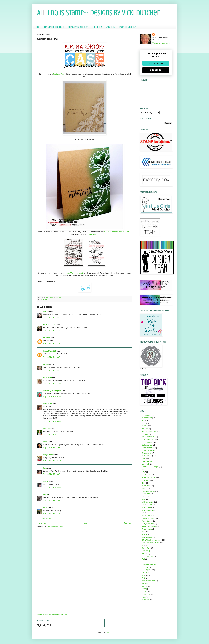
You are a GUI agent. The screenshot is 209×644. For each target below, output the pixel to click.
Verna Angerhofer (50, 325)
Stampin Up (146, 551)
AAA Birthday (147, 415)
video (144, 597)
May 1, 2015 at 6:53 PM (52, 448)
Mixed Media (146, 507)
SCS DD (145, 535)
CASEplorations (48, 300)
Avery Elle (145, 434)
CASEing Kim (59, 74)
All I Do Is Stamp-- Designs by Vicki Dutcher (98, 13)
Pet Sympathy (147, 516)
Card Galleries (97, 27)
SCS (143, 532)
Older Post (127, 523)
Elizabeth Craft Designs (150, 467)
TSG (143, 562)
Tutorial (144, 573)
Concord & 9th (147, 453)
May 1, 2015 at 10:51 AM (52, 383)
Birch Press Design (149, 437)
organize (145, 586)
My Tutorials (110, 27)
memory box (146, 583)
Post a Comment (46, 518)
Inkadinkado (146, 486)
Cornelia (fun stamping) (52, 391)
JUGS (144, 488)
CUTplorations (147, 445)
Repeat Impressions (149, 526)
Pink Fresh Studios (149, 518)
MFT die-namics (148, 502)
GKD (144, 469)
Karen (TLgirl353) (50, 351)
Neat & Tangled (147, 510)
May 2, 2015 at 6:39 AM (52, 474)
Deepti (46, 442)
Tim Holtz (145, 567)
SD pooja (47, 338)
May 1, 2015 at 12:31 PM (52, 434)
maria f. (46, 508)
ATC (143, 421)
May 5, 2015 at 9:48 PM (52, 501)
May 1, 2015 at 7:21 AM (52, 344)
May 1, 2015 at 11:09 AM (52, 397)
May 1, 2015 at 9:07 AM (52, 370)
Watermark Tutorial (149, 581)
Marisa (46, 481)
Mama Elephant (147, 505)
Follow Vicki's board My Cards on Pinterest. (53, 614)
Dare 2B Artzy (147, 461)
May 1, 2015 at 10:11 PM (52, 461)
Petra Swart (48, 404)
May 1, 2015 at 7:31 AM (52, 357)
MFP (143, 497)
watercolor (145, 600)
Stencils (145, 554)
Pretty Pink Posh (148, 524)
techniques (146, 594)
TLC (143, 559)
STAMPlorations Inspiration (151, 540)
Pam (45, 468)
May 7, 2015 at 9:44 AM (52, 514)
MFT (143, 499)
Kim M (46, 311)
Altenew (145, 429)
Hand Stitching (147, 475)
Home (37, 27)
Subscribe (156, 70)
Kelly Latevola (49, 455)
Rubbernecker (147, 529)
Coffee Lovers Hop (148, 450)
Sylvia (46, 495)
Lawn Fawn (146, 494)
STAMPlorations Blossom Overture (118, 232)
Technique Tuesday (149, 564)
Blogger (109, 632)
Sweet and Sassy (148, 556)
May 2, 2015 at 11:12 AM (52, 487)
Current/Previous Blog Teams (78, 27)
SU (143, 545)
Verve (144, 575)
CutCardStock (147, 456)
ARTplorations (147, 418)
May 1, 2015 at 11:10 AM (52, 421)
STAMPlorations (148, 537)
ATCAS (144, 426)
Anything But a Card (149, 431)
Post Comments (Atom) (55, 527)
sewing (144, 589)
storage (144, 592)
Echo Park (145, 464)
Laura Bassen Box (148, 491)
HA (143, 472)
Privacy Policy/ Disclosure (128, 27)
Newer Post (42, 523)
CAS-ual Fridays (148, 440)
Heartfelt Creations (148, 478)
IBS (143, 483)
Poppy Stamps (147, 521)
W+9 (143, 578)
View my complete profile (161, 43)
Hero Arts (145, 480)
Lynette (46, 364)
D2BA (144, 459)
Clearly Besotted (148, 448)
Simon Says (146, 548)
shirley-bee (47, 377)
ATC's (144, 423)
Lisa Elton (47, 428)
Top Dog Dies (147, 570)
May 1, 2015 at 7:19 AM (52, 317)
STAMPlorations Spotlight (151, 543)
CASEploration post (75, 273)
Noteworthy (93, 234)
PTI (143, 513)
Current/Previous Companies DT (53, 27)
